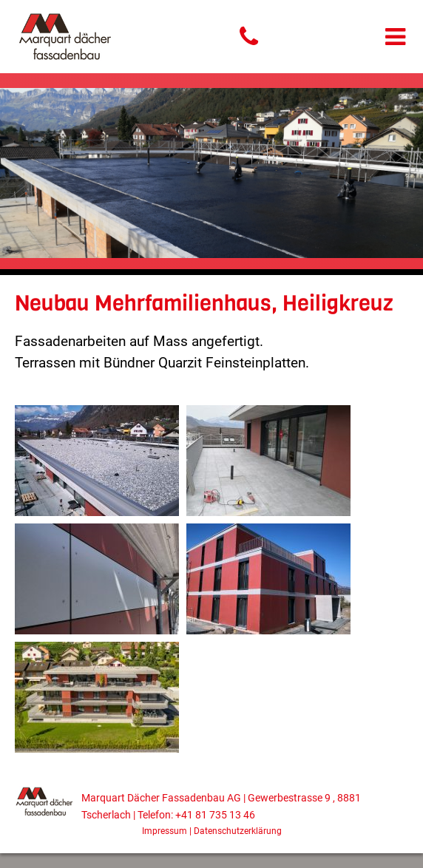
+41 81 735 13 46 (215, 815)
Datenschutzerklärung (238, 831)
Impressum (165, 831)
